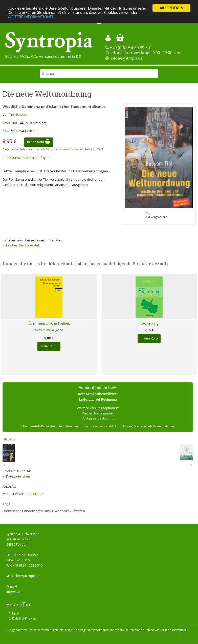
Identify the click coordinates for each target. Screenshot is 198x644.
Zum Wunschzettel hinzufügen (26, 158)
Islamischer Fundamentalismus (28, 511)
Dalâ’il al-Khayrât (24, 618)
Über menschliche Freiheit (49, 323)
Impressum (14, 592)
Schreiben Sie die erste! (21, 245)
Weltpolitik (63, 511)
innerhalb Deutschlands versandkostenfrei (58, 149)
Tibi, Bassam (19, 115)
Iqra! (15, 613)
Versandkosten (98, 630)
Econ (6, 123)
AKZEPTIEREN (171, 8)
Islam (26, 476)
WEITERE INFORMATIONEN (31, 17)
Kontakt (12, 586)
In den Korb (39, 142)
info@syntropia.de (127, 58)
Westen (79, 511)
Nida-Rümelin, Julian (49, 330)
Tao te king (149, 323)
